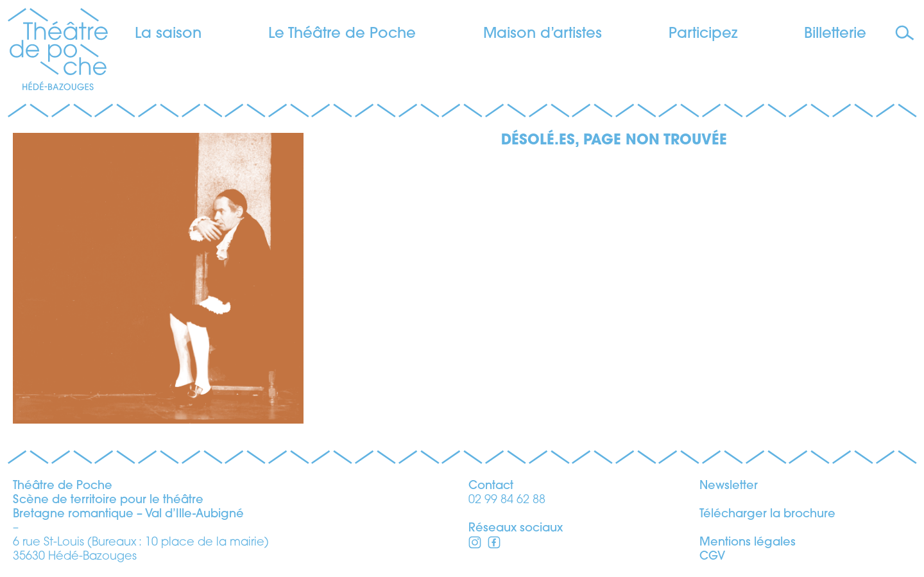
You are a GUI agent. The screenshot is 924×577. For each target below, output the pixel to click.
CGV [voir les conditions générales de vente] (712, 557)
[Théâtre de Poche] (58, 51)
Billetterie (835, 34)
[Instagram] (494, 545)
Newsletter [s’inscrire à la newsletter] (729, 486)
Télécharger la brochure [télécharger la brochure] (767, 514)
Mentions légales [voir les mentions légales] (748, 543)
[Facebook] (475, 545)
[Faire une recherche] (906, 34)
